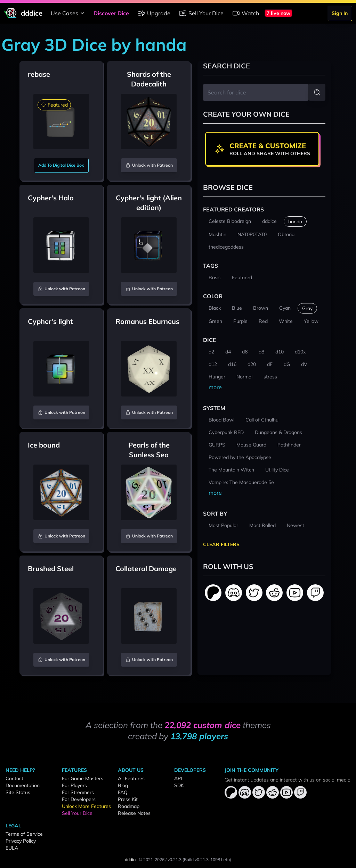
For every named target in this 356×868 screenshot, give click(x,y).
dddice (131, 859)
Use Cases (69, 13)
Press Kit (128, 799)
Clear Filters (221, 544)
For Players (74, 785)
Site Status (18, 792)
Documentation (23, 785)
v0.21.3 (175, 859)
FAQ (123, 792)
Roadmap (129, 806)
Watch (245, 13)
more (215, 387)
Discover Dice (111, 13)
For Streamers (78, 792)
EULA (12, 848)
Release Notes (134, 813)
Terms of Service (24, 834)
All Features (131, 778)
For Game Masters (83, 778)
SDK (179, 785)
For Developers (79, 799)
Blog (123, 785)
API (178, 778)
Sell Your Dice (201, 13)
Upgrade (154, 13)
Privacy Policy (21, 841)
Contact (14, 778)
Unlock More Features (86, 806)
